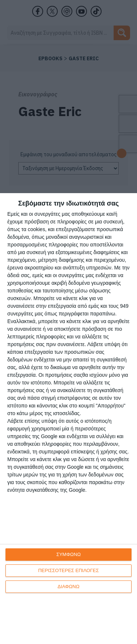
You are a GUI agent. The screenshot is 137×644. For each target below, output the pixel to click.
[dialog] (68, 419)
